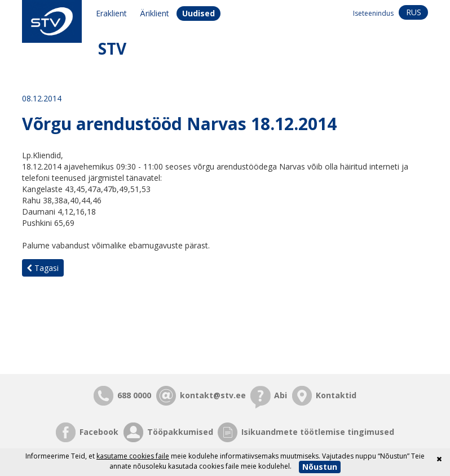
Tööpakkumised (180, 432)
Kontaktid (336, 395)
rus (414, 12)
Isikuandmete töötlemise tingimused (318, 432)
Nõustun (320, 467)
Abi (281, 395)
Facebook (99, 432)
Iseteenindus (373, 13)
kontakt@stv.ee (213, 395)
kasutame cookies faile (133, 456)
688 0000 (134, 395)
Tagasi (43, 268)
